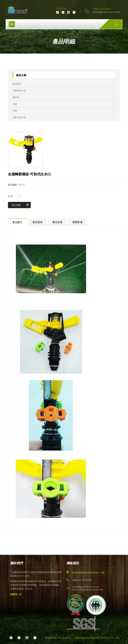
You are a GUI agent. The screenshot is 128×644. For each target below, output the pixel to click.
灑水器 (64, 97)
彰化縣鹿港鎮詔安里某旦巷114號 (88, 573)
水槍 (64, 111)
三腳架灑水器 (64, 91)
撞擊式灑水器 (64, 117)
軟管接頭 (64, 84)
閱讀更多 (16, 594)
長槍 (64, 104)
